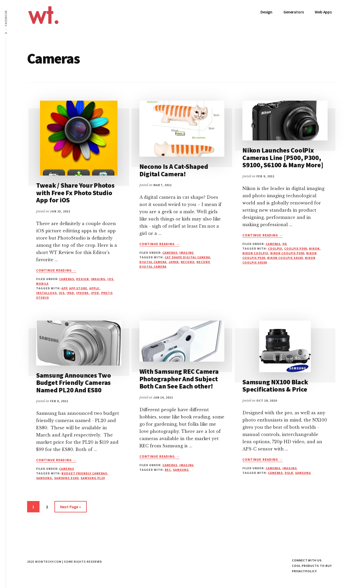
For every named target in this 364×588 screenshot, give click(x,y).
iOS (110, 279)
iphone (82, 293)
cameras (275, 473)
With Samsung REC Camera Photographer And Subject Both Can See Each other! (179, 379)
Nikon (314, 248)
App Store (78, 288)
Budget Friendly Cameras (84, 473)
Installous (46, 293)
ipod (95, 293)
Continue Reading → (56, 271)
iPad (70, 293)
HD (285, 244)
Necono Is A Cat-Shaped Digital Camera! (174, 170)
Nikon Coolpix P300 (287, 253)
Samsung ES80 (66, 478)
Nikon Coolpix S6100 (285, 258)
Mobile (42, 284)
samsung (44, 478)
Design (82, 279)
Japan (174, 262)
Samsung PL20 (93, 478)
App (64, 288)
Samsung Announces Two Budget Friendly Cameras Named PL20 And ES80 (74, 383)
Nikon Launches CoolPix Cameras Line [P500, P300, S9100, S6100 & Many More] (283, 157)
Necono (188, 262)
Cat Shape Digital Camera (187, 257)
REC (168, 470)
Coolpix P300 (296, 248)
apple (94, 288)
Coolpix (275, 248)
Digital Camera (153, 262)
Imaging (98, 279)
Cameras (67, 279)
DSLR (289, 473)
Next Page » (70, 508)
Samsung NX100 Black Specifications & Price (275, 386)
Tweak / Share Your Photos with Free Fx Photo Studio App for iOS (75, 193)
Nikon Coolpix (255, 253)
